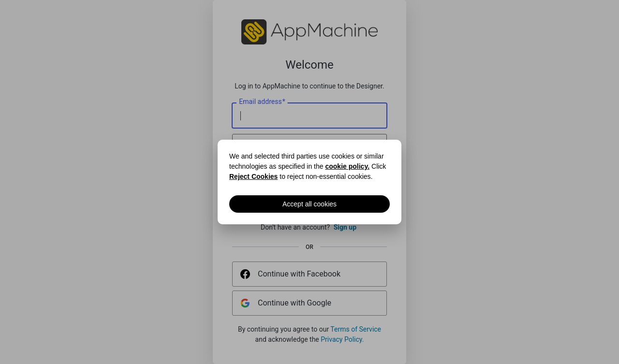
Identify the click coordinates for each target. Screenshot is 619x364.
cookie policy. (347, 166)
